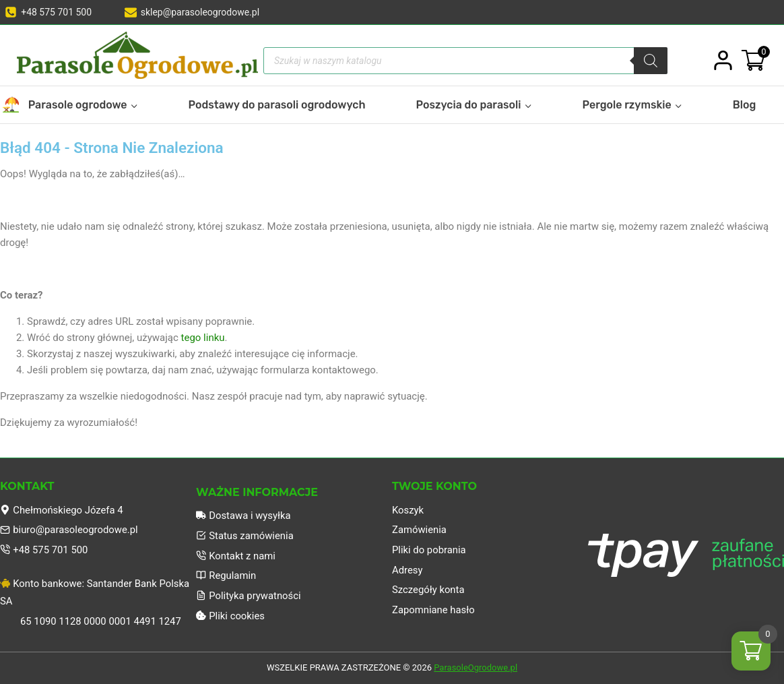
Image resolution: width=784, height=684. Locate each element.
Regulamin (226, 576)
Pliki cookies (231, 616)
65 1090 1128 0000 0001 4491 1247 (102, 621)
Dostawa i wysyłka (244, 515)
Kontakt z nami (236, 555)
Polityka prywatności (249, 596)
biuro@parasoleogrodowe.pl (70, 529)
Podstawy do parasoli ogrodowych (277, 105)
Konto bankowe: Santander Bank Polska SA (96, 592)
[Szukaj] (651, 61)
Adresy (407, 569)
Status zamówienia (245, 535)
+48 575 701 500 (44, 549)
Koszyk (408, 509)
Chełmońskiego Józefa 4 (62, 509)
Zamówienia (420, 529)
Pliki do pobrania (429, 549)
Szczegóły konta (429, 590)
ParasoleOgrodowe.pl (476, 668)
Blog (745, 105)
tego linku (203, 338)
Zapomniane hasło (434, 610)
